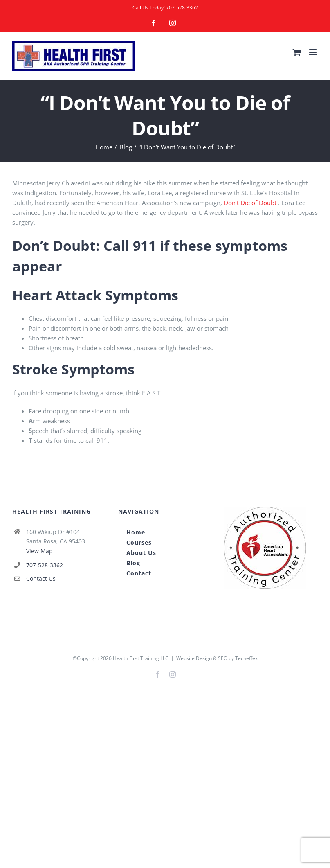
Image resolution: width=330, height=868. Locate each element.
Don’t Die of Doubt (250, 203)
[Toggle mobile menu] (313, 52)
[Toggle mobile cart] (297, 52)
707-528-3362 (182, 8)
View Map (39, 551)
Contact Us (41, 578)
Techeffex (246, 658)
